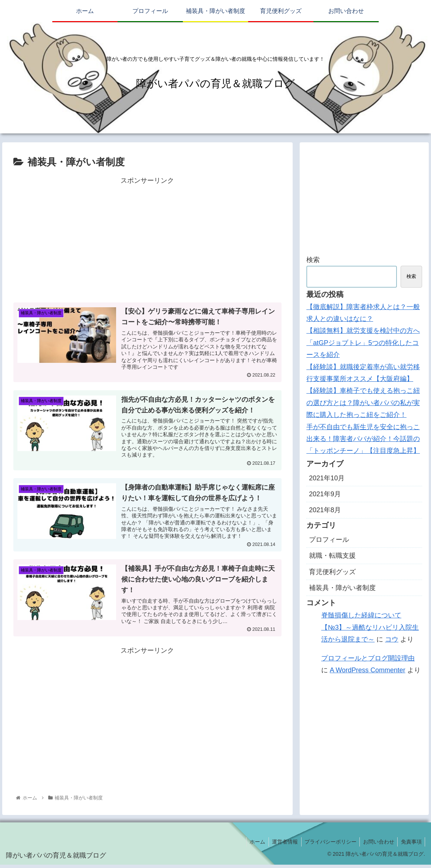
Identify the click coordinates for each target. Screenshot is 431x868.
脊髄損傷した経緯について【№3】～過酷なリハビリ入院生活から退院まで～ (370, 627)
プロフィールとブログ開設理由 (368, 658)
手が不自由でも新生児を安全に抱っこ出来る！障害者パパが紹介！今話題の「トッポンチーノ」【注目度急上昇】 (363, 439)
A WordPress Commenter (368, 670)
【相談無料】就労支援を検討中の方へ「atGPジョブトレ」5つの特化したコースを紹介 (363, 343)
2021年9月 (325, 494)
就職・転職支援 (332, 556)
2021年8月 (325, 510)
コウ (392, 639)
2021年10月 (327, 478)
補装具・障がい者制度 (342, 588)
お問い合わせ (377, 845)
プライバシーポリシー (328, 845)
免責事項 (411, 845)
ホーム (252, 845)
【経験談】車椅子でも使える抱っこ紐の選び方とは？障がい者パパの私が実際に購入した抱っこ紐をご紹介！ (363, 403)
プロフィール (329, 540)
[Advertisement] (147, 238)
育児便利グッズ (332, 572)
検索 (313, 260)
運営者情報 (281, 845)
